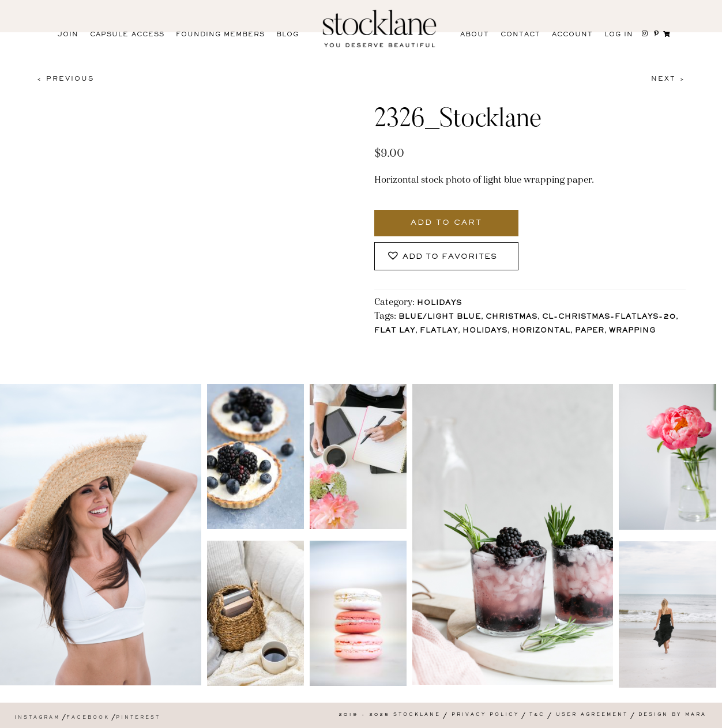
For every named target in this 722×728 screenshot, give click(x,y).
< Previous (65, 79)
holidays (485, 331)
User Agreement (592, 715)
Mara (696, 715)
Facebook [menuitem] (88, 718)
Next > (668, 79)
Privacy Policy (485, 715)
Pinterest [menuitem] (138, 718)
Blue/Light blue (440, 317)
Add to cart (446, 223)
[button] (446, 256)
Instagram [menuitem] (37, 718)
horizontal (541, 331)
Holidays (439, 303)
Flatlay (439, 331)
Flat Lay (395, 331)
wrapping (632, 331)
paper (590, 331)
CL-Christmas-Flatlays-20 (609, 317)
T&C (537, 715)
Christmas (512, 317)
